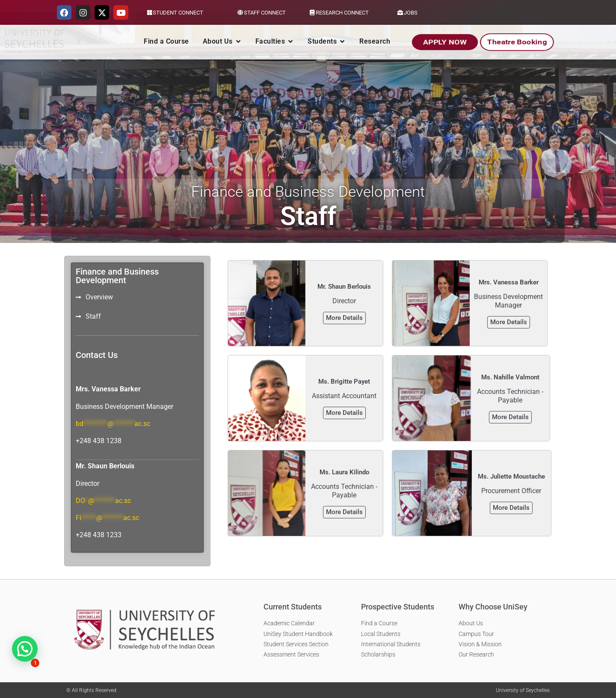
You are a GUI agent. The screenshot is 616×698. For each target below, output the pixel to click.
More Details (344, 318)
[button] (25, 649)
